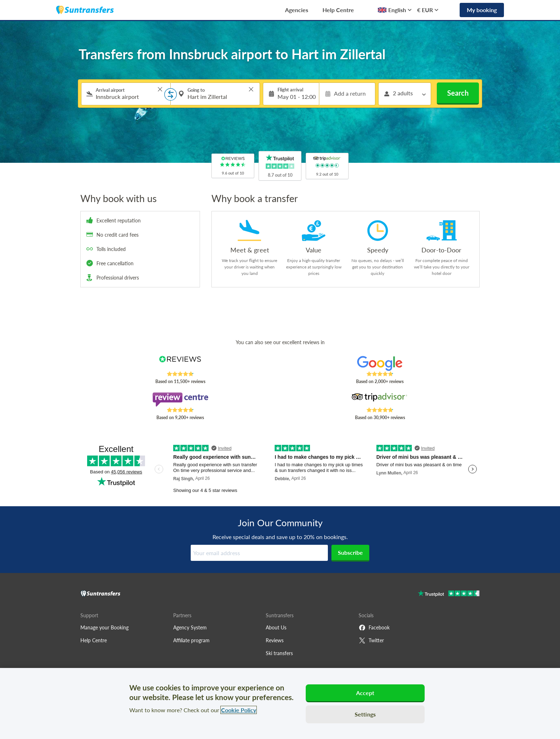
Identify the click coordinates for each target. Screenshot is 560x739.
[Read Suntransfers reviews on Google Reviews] (380, 363)
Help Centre (338, 10)
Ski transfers (279, 653)
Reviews (275, 640)
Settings (365, 714)
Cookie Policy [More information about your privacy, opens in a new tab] (239, 710)
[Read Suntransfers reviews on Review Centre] (180, 399)
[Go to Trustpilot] (449, 594)
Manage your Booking (104, 627)
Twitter (371, 640)
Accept (365, 693)
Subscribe (350, 552)
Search (458, 93)
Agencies (297, 10)
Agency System (190, 627)
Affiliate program (191, 640)
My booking (482, 10)
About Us (276, 627)
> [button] (160, 89)
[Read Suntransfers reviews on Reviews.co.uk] (180, 363)
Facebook (374, 628)
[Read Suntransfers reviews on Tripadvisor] (380, 399)
